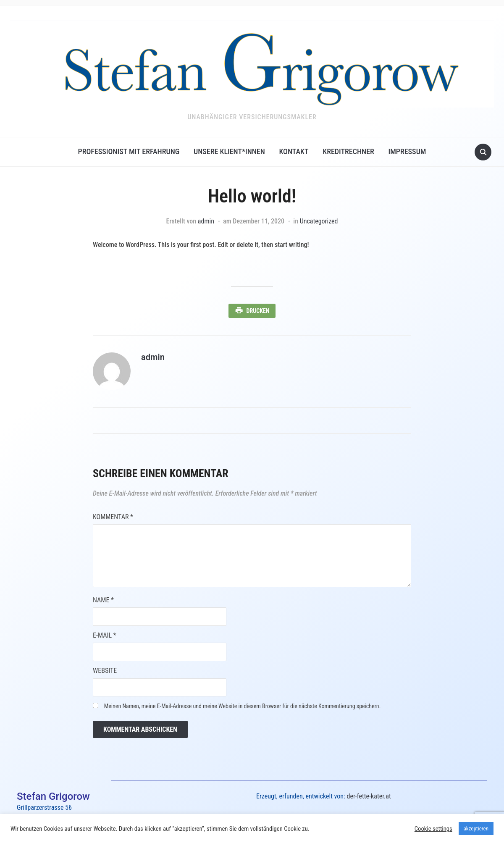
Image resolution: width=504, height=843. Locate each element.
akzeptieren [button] (476, 829)
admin (206, 221)
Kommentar (113, 517)
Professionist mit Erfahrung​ (129, 151)
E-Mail (105, 635)
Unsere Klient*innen (229, 151)
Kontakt (294, 151)
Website (105, 671)
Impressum (407, 151)
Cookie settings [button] (433, 829)
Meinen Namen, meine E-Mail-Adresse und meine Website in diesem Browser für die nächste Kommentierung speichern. (243, 706)
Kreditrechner (348, 151)
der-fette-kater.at (369, 796)
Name (103, 600)
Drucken (258, 311)
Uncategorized (319, 221)
